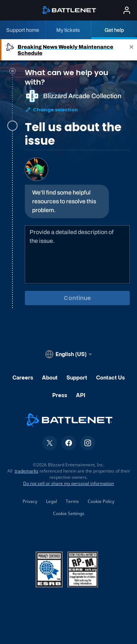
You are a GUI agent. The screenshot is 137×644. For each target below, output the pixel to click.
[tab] (77, 110)
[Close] (132, 50)
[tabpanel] (77, 232)
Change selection (52, 116)
